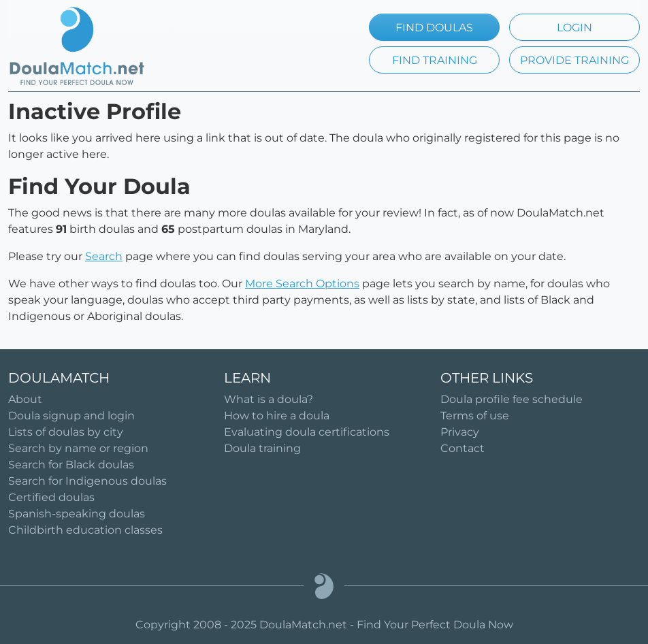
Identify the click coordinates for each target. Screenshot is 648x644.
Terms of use (475, 416)
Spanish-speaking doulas (77, 514)
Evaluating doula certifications (307, 432)
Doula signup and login (71, 416)
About (25, 399)
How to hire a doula (277, 416)
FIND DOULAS (434, 28)
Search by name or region (78, 448)
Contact (463, 448)
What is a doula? (269, 399)
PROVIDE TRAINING (574, 60)
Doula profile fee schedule (512, 399)
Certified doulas (51, 497)
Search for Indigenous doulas (87, 481)
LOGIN (574, 28)
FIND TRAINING (435, 60)
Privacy (460, 432)
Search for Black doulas (71, 465)
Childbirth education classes (85, 530)
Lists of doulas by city (66, 432)
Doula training (262, 448)
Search (104, 256)
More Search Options (302, 284)
